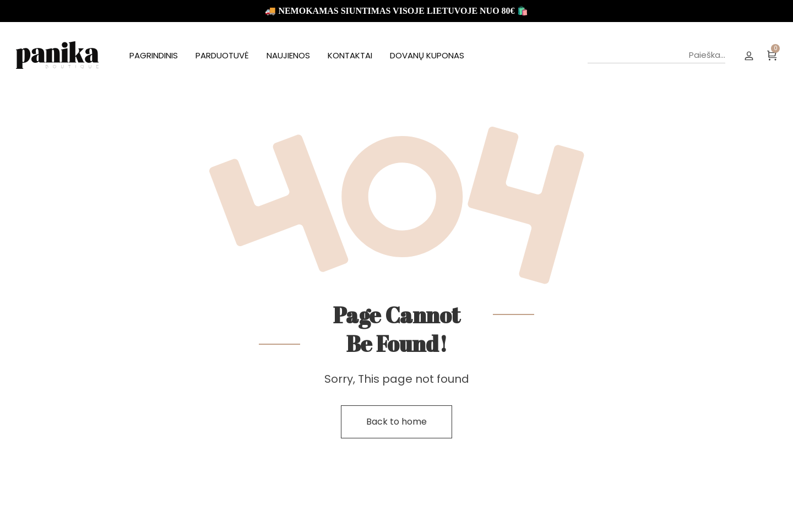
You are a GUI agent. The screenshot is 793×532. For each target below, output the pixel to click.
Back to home (397, 422)
